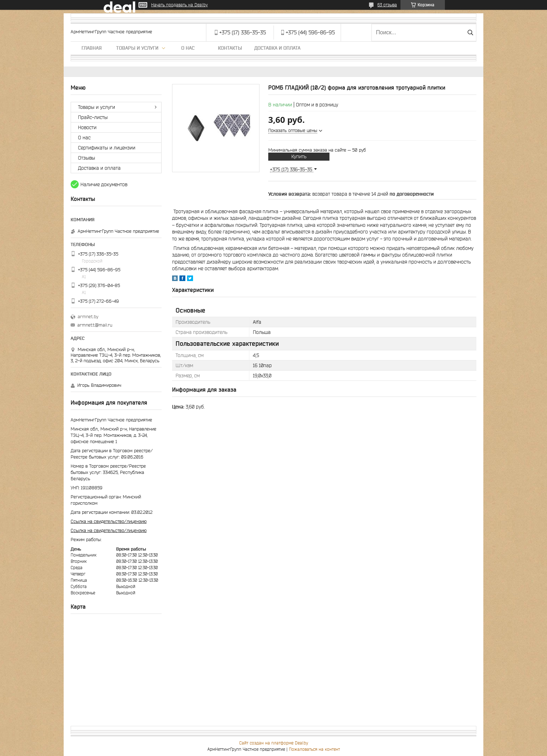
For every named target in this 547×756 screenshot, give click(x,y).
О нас (188, 48)
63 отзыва (387, 5)
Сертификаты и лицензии (107, 148)
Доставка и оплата (277, 48)
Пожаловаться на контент (314, 749)
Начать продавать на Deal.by (179, 5)
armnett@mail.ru (95, 325)
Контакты (230, 48)
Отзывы (87, 158)
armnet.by (88, 317)
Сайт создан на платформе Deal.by (274, 743)
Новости (87, 127)
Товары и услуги (137, 48)
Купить (299, 156)
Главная (92, 48)
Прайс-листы (93, 117)
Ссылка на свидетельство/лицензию (109, 521)
